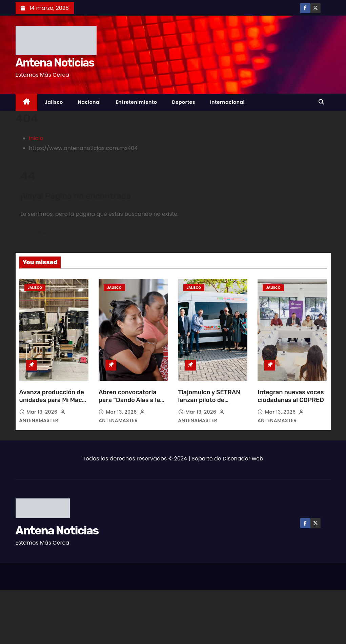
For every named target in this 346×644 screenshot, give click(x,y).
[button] (323, 102)
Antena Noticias (55, 63)
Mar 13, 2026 (43, 412)
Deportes (183, 102)
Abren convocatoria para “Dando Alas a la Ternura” (129, 400)
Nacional (89, 102)
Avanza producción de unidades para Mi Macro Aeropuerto (54, 400)
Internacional (227, 102)
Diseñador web (243, 459)
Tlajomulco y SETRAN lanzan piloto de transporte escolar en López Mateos (210, 404)
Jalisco (54, 102)
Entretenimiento (136, 102)
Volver (42, 233)
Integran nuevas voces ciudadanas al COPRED (291, 396)
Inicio (36, 138)
